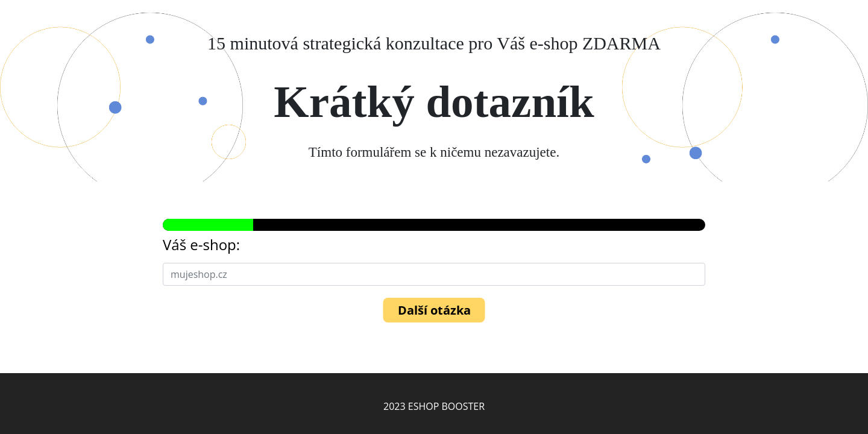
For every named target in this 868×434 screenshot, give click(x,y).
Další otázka (434, 310)
